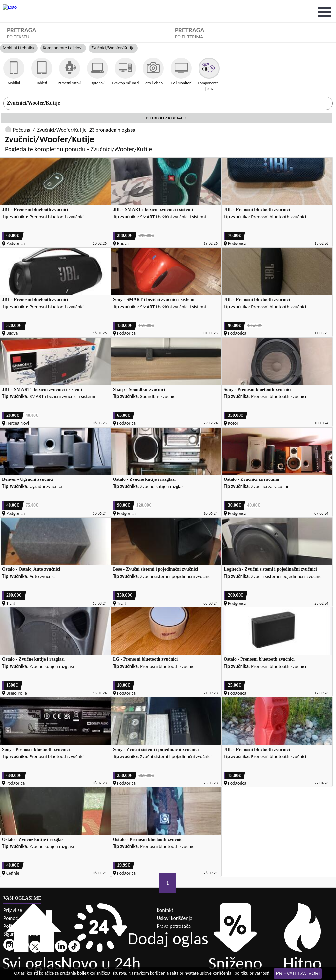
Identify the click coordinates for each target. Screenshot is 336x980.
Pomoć (10, 892)
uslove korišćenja (215, 973)
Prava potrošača (174, 900)
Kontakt (165, 884)
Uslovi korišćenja (175, 892)
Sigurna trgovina (21, 908)
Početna (22, 4)
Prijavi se (13, 884)
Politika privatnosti (23, 900)
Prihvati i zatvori (298, 973)
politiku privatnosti (252, 973)
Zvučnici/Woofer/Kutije (62, 4)
